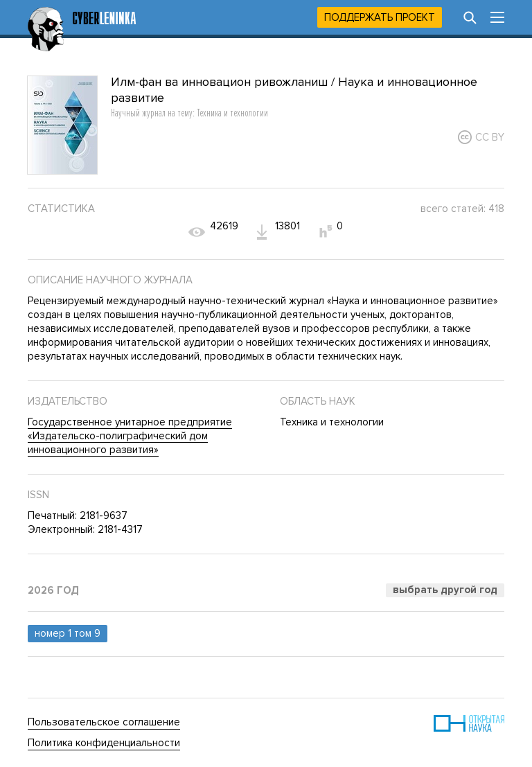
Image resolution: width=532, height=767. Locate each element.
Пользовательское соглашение (104, 722)
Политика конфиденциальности (104, 743)
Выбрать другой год (445, 590)
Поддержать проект (380, 17)
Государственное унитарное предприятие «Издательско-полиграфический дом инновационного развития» (130, 436)
